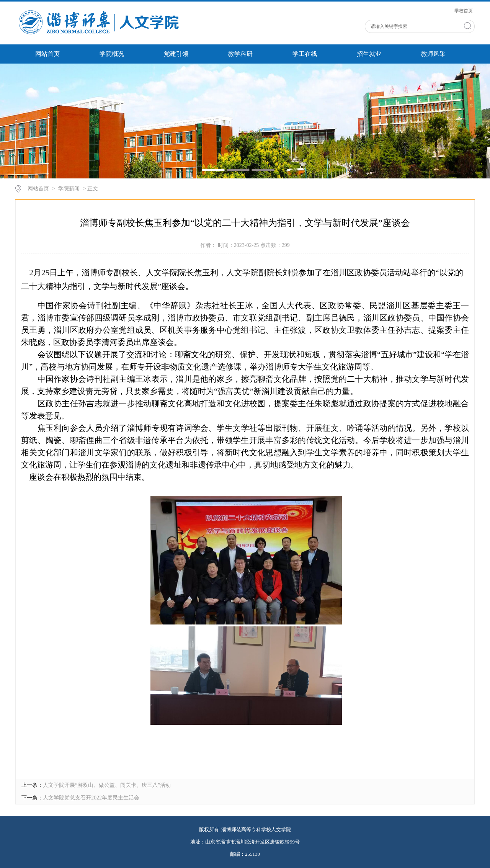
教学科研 (240, 54)
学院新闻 (69, 189)
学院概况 (112, 54)
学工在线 (305, 54)
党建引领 (176, 54)
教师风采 (433, 54)
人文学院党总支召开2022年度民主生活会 (91, 798)
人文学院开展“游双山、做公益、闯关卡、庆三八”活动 (107, 785)
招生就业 (369, 54)
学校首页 (464, 11)
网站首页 (47, 54)
